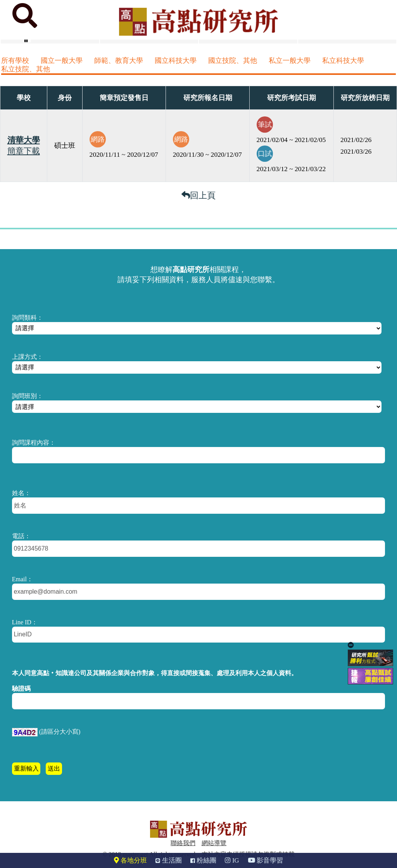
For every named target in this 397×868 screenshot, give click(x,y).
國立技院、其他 (233, 61)
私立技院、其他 (26, 69)
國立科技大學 (176, 61)
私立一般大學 (290, 61)
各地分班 (130, 860)
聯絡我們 (183, 843)
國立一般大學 (62, 61)
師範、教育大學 (119, 61)
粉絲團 (203, 860)
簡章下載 (24, 151)
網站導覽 (214, 843)
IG (232, 860)
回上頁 (198, 195)
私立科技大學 (343, 61)
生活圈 (168, 860)
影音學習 (265, 860)
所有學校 (15, 61)
